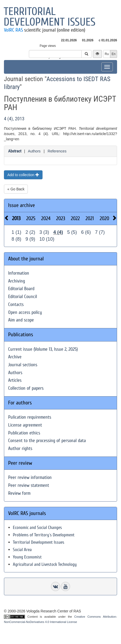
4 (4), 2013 (14, 119)
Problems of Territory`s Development (44, 535)
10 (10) (47, 239)
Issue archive (22, 205)
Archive (15, 357)
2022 (75, 218)
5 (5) (72, 232)
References (57, 151)
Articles (15, 380)
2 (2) (30, 232)
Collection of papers (26, 388)
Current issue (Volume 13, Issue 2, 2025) (43, 349)
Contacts (16, 304)
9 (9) (30, 239)
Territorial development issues (50, 17)
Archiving (17, 281)
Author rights (20, 449)
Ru (107, 54)
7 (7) (100, 232)
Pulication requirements (30, 417)
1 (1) (16, 232)
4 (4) (58, 232)
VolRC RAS (13, 30)
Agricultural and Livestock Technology (45, 564)
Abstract (15, 151)
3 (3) (44, 232)
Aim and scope (21, 320)
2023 (61, 218)
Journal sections (23, 365)
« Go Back (16, 189)
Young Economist (27, 557)
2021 (90, 218)
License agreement (25, 425)
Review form (19, 493)
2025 (31, 218)
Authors (34, 151)
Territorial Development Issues (39, 542)
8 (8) (16, 239)
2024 (46, 218)
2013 (16, 218)
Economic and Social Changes (37, 527)
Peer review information (30, 477)
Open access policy (25, 312)
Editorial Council (23, 297)
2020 (104, 218)
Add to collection (23, 175)
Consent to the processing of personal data (47, 441)
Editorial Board (21, 289)
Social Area (22, 550)
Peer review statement (29, 485)
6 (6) (86, 232)
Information (19, 273)
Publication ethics (24, 433)
